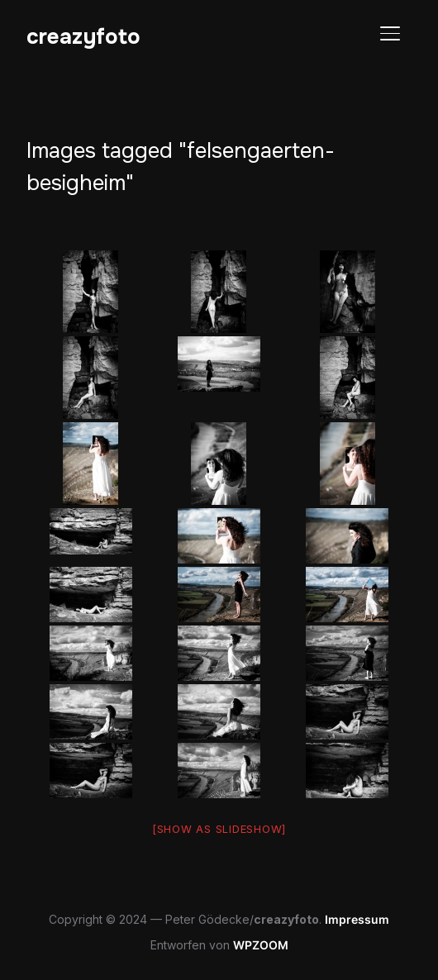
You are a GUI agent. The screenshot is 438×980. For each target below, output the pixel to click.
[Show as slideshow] (219, 829)
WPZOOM (261, 945)
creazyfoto (83, 37)
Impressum (357, 919)
